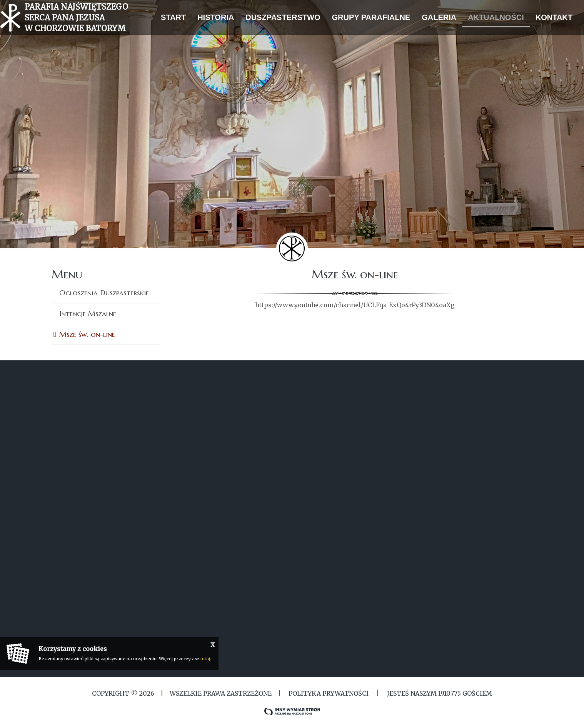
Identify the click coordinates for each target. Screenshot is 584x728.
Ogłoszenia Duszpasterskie (104, 293)
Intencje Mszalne (88, 313)
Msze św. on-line (87, 334)
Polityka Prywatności (329, 693)
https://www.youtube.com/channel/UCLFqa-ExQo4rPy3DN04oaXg (355, 305)
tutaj (205, 659)
